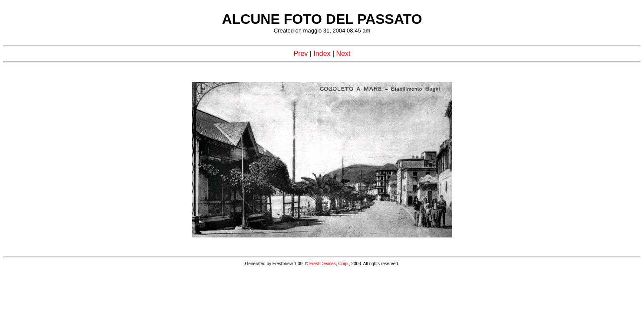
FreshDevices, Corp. (329, 264)
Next (343, 54)
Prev (301, 54)
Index (322, 54)
